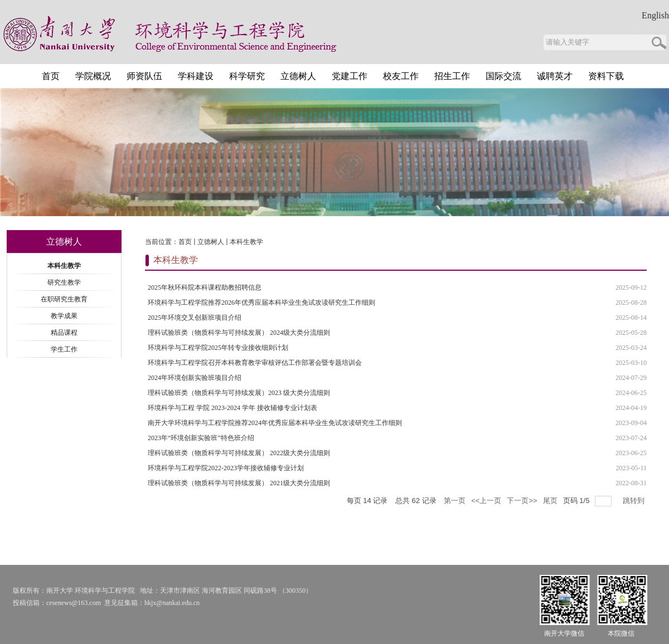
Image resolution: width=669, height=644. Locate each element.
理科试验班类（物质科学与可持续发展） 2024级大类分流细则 (239, 333)
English (655, 16)
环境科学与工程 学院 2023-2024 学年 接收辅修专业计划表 (232, 408)
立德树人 (211, 242)
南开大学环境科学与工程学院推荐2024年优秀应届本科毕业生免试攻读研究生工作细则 (275, 423)
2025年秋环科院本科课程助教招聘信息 (205, 287)
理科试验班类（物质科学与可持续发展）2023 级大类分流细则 (239, 393)
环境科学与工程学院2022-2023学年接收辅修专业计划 (226, 468)
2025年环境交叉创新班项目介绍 (195, 318)
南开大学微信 (564, 633)
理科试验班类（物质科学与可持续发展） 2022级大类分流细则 (239, 453)
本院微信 (621, 633)
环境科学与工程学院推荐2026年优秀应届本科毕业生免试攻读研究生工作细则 (261, 303)
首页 (185, 242)
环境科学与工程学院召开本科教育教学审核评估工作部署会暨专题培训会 (255, 363)
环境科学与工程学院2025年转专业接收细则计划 (218, 348)
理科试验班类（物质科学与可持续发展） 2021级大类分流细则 (239, 483)
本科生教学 (246, 242)
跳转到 (635, 501)
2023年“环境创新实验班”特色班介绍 (201, 438)
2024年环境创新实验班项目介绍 (195, 378)
